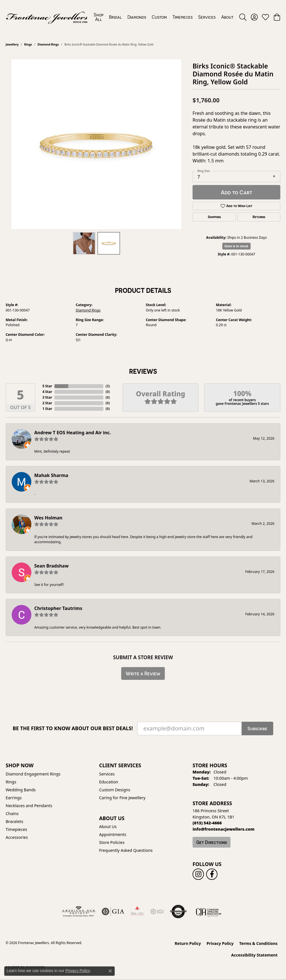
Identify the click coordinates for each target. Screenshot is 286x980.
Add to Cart (237, 192)
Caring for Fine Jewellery (122, 798)
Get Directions (212, 842)
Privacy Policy (220, 943)
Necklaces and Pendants (29, 806)
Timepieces (183, 17)
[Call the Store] (207, 823)
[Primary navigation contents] (164, 17)
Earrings (14, 798)
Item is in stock (236, 246)
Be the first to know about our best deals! (73, 728)
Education (109, 782)
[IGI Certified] (157, 912)
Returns (259, 217)
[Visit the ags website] (79, 912)
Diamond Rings (48, 44)
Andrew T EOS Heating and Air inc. (73, 433)
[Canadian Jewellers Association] (209, 912)
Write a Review (143, 673)
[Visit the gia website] (113, 912)
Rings (28, 44)
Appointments (113, 834)
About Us (108, 827)
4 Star (47, 392)
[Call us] (224, 829)
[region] (96, 144)
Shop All (99, 17)
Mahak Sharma (51, 475)
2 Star (47, 403)
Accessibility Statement (254, 955)
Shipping (214, 217)
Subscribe (257, 728)
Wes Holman (48, 518)
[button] (243, 17)
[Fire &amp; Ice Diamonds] (137, 912)
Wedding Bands (21, 790)
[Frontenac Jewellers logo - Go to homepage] (47, 17)
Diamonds (137, 17)
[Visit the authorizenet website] (178, 912)
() (108, 386)
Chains (12, 814)
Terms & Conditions (258, 943)
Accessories (17, 837)
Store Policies (112, 842)
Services (207, 17)
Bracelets (14, 821)
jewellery (12, 44)
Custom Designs (115, 790)
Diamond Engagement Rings (33, 774)
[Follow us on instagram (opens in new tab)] (198, 874)
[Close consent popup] (110, 971)
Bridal (115, 17)
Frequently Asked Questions (126, 850)
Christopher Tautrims (58, 608)
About (227, 17)
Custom (159, 17)
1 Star (47, 409)
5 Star (47, 386)
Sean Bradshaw (51, 566)
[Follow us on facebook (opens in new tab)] (212, 874)
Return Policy (188, 943)
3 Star (47, 397)
